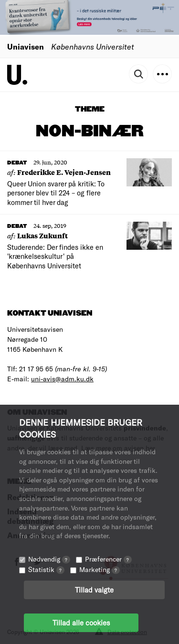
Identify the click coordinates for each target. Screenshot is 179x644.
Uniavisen (26, 46)
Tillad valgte (94, 590)
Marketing (100, 569)
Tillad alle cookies (81, 623)
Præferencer (108, 559)
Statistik (46, 569)
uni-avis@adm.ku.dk (62, 379)
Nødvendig (49, 559)
